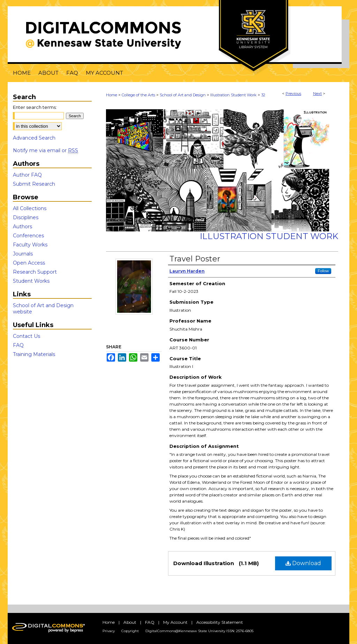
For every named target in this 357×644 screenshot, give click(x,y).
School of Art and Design (183, 95)
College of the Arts (138, 95)
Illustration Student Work (233, 95)
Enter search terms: (35, 107)
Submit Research (34, 184)
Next (317, 94)
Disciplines (26, 217)
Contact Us (26, 336)
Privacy (109, 631)
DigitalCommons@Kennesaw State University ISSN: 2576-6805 (199, 631)
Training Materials (34, 354)
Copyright (130, 631)
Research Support (35, 272)
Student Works (31, 281)
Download (303, 563)
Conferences (28, 236)
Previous (293, 94)
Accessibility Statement (220, 622)
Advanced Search (34, 138)
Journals (23, 254)
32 (263, 95)
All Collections (30, 208)
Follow (323, 271)
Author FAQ (27, 175)
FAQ (18, 345)
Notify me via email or (45, 150)
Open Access (29, 263)
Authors (22, 227)
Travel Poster (195, 259)
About (130, 622)
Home (112, 95)
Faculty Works (30, 245)
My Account (175, 622)
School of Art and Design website (43, 309)
